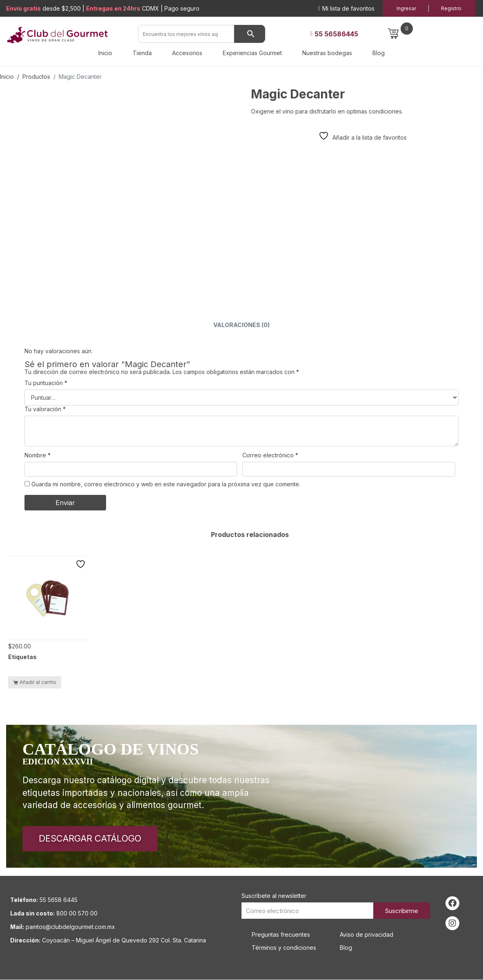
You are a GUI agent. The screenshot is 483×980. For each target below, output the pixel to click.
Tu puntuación (46, 383)
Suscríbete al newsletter (274, 896)
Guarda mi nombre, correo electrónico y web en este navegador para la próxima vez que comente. (166, 484)
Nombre (38, 455)
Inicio (105, 53)
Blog (379, 53)
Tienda (142, 53)
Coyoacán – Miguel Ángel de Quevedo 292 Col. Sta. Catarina (124, 941)
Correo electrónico (270, 455)
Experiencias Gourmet (252, 53)
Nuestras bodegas (327, 53)
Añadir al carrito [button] (38, 682)
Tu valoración (45, 409)
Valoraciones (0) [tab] (241, 325)
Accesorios (187, 53)
